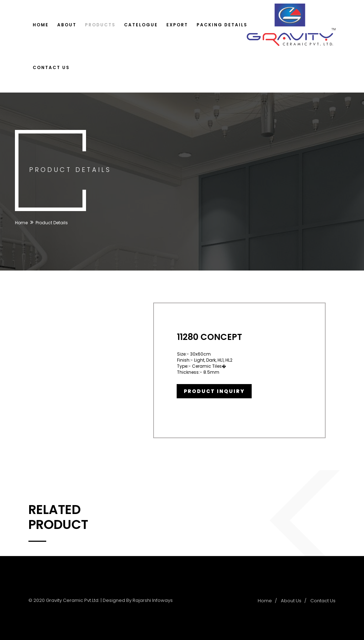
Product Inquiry (214, 391)
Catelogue (141, 25)
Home (41, 25)
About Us (291, 601)
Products (100, 25)
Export (177, 25)
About (67, 25)
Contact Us (51, 67)
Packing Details (222, 25)
